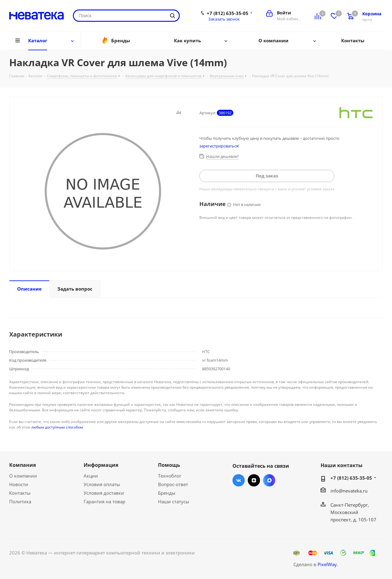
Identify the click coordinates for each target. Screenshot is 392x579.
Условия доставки (104, 493)
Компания (23, 465)
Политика (20, 501)
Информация (101, 465)
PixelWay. (328, 564)
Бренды (167, 493)
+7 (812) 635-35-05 (228, 13)
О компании (23, 476)
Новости (19, 484)
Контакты (20, 493)
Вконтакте (239, 480)
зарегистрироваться (219, 146)
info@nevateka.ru (349, 491)
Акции (91, 476)
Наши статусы (174, 501)
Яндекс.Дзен (254, 480)
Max (269, 480)
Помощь (169, 465)
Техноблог (170, 476)
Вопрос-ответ (173, 484)
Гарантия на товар (104, 501)
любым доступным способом (57, 427)
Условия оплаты (102, 484)
